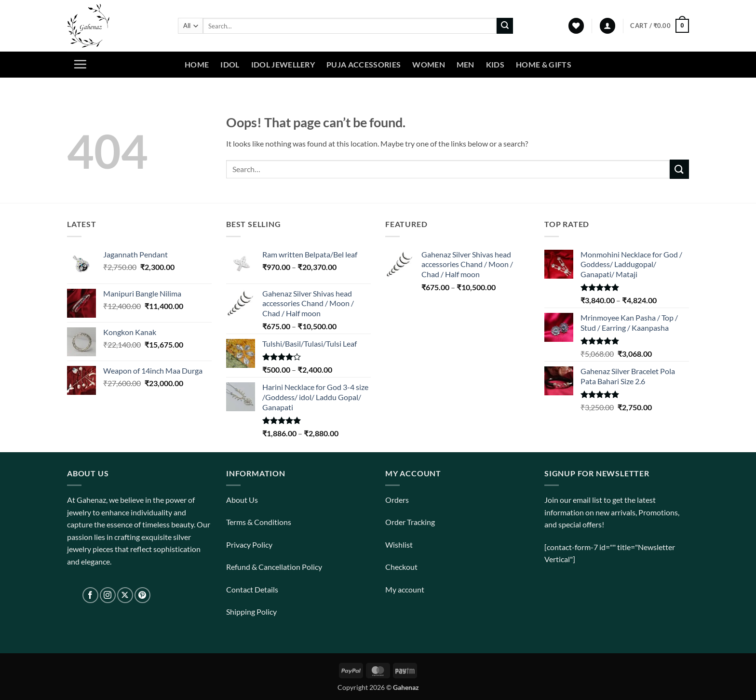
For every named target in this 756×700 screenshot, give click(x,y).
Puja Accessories (364, 64)
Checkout (401, 567)
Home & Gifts (544, 64)
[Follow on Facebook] (90, 595)
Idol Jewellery (283, 64)
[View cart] (660, 26)
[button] (607, 26)
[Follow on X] (125, 595)
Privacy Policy (249, 545)
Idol (230, 64)
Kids (495, 64)
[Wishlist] (576, 26)
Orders (397, 500)
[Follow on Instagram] (108, 595)
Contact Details (252, 589)
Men (466, 64)
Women (429, 64)
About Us (242, 500)
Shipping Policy (251, 612)
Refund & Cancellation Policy (274, 567)
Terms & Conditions (259, 522)
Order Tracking (410, 522)
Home (197, 64)
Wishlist (399, 545)
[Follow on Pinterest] (142, 595)
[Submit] (505, 26)
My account (405, 589)
